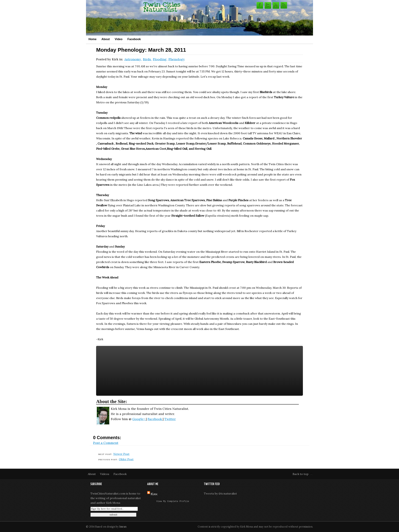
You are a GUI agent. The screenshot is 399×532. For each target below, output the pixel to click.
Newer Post (121, 454)
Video (119, 39)
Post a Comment (106, 443)
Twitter (170, 419)
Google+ (139, 419)
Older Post (126, 459)
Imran (123, 527)
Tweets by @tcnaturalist (220, 493)
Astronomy (133, 59)
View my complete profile (173, 502)
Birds (147, 59)
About (106, 39)
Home (92, 39)
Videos (105, 474)
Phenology (177, 59)
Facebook (134, 39)
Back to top (300, 474)
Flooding (160, 59)
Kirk (154, 494)
